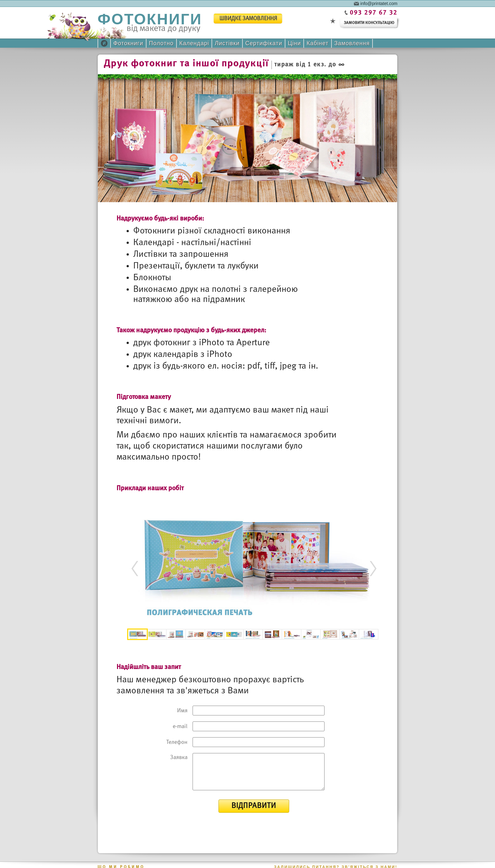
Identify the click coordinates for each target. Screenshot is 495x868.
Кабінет (317, 43)
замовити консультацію (369, 23)
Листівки (227, 43)
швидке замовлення (248, 19)
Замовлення (352, 43)
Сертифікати (264, 43)
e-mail (180, 727)
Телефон (177, 742)
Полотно (161, 43)
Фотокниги (128, 43)
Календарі (194, 43)
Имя (182, 711)
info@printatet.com (379, 3)
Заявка (179, 758)
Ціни (294, 43)
